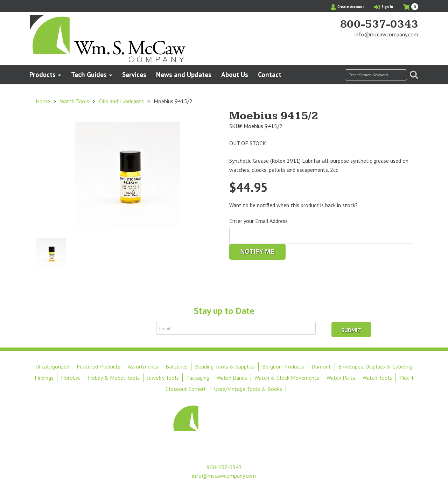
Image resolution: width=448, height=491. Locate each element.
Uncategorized (52, 366)
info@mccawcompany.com (386, 34)
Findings (44, 378)
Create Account (347, 7)
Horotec (71, 378)
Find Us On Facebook (401, 48)
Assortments (143, 366)
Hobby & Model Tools (114, 378)
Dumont (321, 366)
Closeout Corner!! (186, 389)
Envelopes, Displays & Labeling (375, 366)
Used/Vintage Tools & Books (248, 389)
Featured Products (99, 366)
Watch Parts (341, 378)
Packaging (198, 378)
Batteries (177, 366)
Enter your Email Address (258, 221)
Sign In (384, 7)
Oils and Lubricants (121, 101)
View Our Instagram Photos (413, 48)
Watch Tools (75, 101)
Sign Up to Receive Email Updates (111, 328)
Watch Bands (232, 378)
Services (134, 74)
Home (43, 101)
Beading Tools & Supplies (225, 366)
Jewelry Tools (163, 378)
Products (43, 74)
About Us (235, 74)
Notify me (258, 252)
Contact (270, 74)
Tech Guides (89, 74)
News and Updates (184, 74)
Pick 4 (406, 378)
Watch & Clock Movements (287, 378)
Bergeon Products (283, 366)
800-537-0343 (379, 24)
